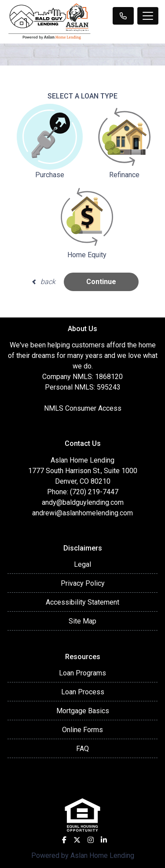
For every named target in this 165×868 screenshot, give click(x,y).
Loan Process (83, 692)
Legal (82, 564)
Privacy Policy (83, 583)
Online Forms (82, 730)
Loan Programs (82, 673)
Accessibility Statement (82, 602)
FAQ (82, 749)
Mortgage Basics (83, 711)
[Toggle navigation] (148, 16)
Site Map (82, 621)
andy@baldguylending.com (83, 502)
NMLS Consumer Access (83, 408)
